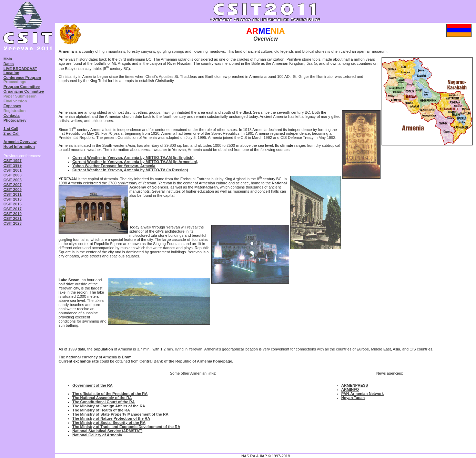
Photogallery (15, 120)
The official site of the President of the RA (110, 394)
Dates (9, 64)
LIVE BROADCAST (20, 69)
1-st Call (11, 129)
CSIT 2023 (13, 223)
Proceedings (15, 82)
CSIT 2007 (13, 185)
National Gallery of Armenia (97, 435)
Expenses (12, 106)
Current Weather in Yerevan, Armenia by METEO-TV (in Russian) (130, 170)
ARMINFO (350, 389)
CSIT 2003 (13, 175)
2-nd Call (11, 133)
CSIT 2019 (13, 214)
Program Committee (22, 86)
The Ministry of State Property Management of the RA (120, 414)
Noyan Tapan (353, 398)
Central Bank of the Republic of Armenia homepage (186, 361)
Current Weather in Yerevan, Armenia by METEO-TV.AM (123, 162)
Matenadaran (206, 187)
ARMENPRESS (355, 385)
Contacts (12, 115)
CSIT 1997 (13, 161)
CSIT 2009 (13, 190)
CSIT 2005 (13, 180)
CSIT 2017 (13, 209)
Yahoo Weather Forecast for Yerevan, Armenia (114, 166)
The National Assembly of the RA (102, 398)
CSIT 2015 (13, 204)
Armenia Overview (20, 142)
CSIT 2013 (13, 199)
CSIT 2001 (13, 170)
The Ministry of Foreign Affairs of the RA (109, 406)
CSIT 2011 (13, 194)
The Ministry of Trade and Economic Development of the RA (126, 427)
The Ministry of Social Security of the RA (109, 423)
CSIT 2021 (13, 218)
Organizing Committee (24, 91)
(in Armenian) (185, 162)
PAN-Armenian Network (362, 394)
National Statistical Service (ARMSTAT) (107, 431)
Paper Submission (20, 96)
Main (8, 59)
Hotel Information (19, 146)
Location (11, 73)
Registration (14, 111)
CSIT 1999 (13, 165)
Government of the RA (93, 385)
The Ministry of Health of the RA (101, 410)
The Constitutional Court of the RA (104, 402)
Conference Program (22, 78)
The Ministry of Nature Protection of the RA (111, 418)
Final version (15, 101)
